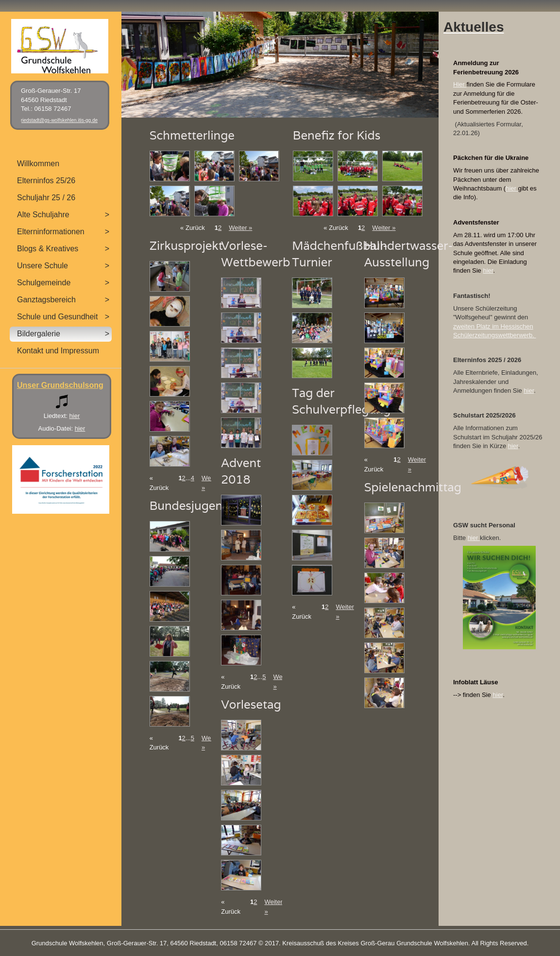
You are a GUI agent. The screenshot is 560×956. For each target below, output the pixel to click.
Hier (460, 84)
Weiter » (240, 228)
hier (512, 188)
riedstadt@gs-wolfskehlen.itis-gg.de (59, 120)
